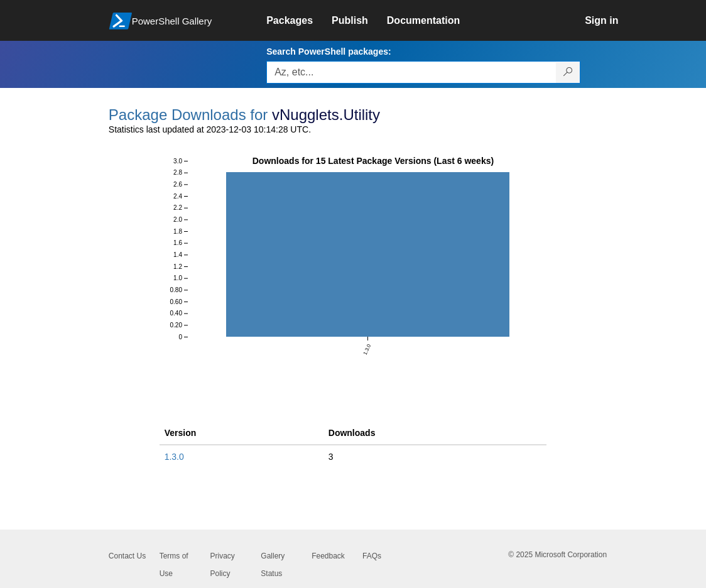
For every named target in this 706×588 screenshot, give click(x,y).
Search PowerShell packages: (329, 52)
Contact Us (127, 556)
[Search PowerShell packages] (568, 72)
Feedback (328, 556)
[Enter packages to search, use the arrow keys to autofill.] (411, 72)
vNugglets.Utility (326, 115)
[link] (299, 21)
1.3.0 (174, 457)
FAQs (372, 556)
